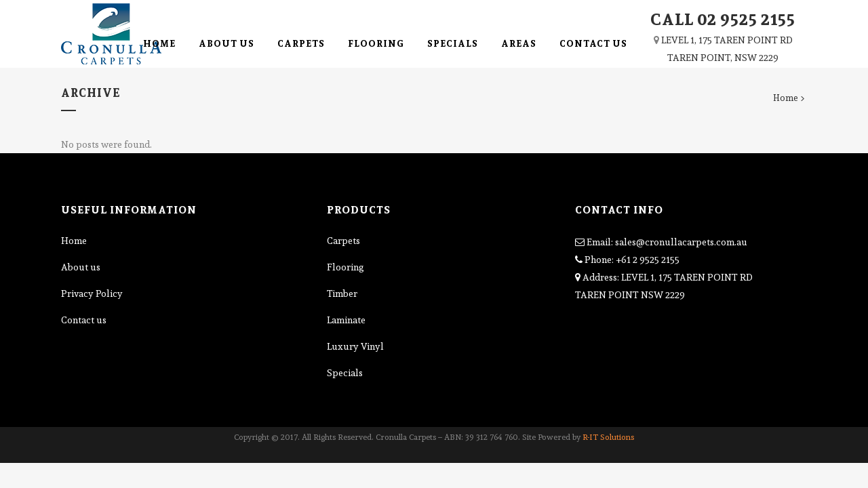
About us (81, 267)
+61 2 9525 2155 (648, 260)
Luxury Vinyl (355, 346)
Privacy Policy (92, 293)
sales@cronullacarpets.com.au (681, 242)
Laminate (346, 320)
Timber (342, 293)
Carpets (343, 241)
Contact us (84, 320)
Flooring (346, 267)
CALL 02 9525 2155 (723, 19)
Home (786, 98)
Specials (345, 373)
